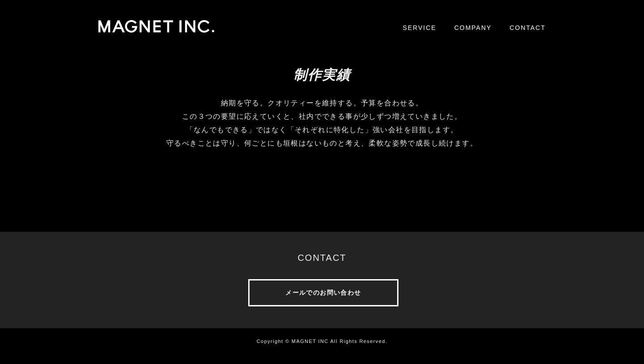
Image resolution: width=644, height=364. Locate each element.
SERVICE (419, 28)
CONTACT (527, 28)
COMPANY (473, 28)
